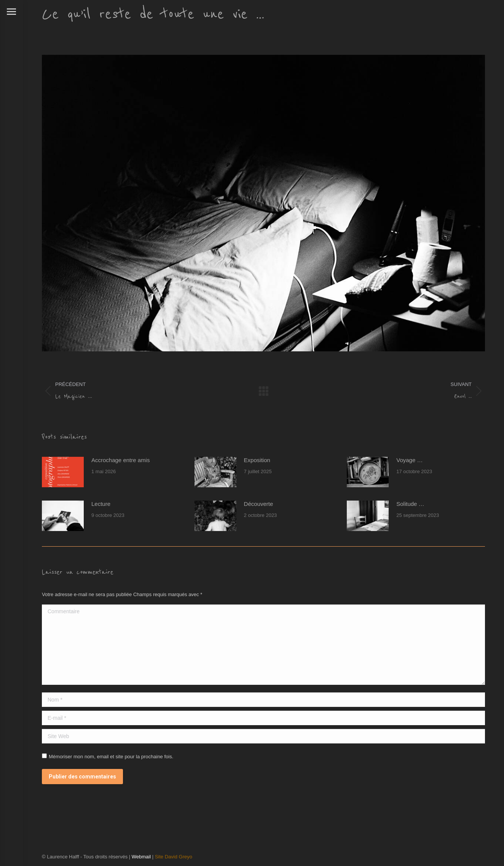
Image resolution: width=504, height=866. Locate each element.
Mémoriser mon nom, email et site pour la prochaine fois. (111, 757)
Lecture (101, 504)
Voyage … (409, 460)
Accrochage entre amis (120, 460)
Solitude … (410, 504)
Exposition (257, 460)
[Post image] (63, 472)
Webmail (141, 857)
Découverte (259, 504)
